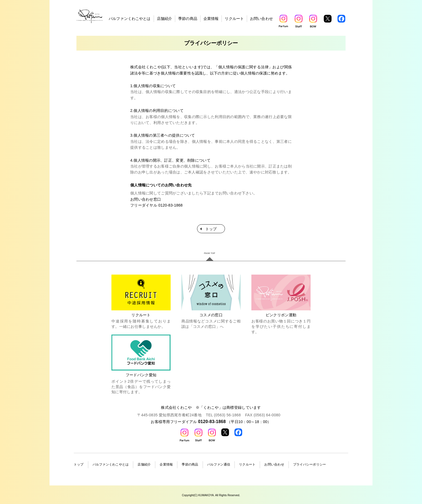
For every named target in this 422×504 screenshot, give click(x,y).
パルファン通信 (219, 464)
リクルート (234, 19)
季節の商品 (188, 19)
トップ (211, 229)
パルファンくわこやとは (130, 19)
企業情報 (211, 19)
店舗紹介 (165, 19)
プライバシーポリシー (310, 464)
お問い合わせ (261, 19)
